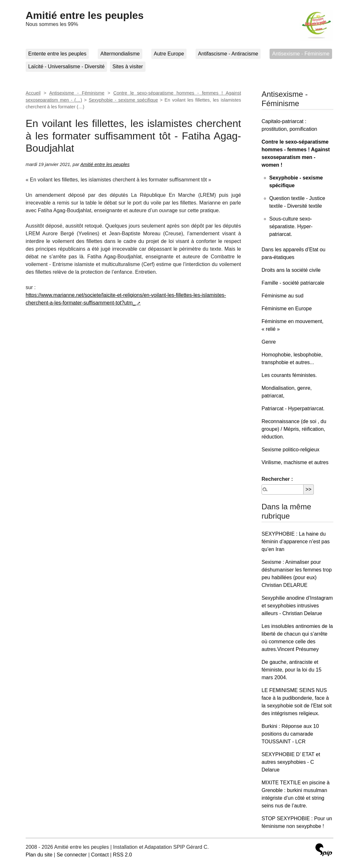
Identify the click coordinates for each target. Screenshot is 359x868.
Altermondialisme (120, 54)
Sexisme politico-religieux (291, 450)
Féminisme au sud (283, 296)
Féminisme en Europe (287, 309)
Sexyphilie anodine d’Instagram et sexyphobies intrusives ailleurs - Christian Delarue (297, 606)
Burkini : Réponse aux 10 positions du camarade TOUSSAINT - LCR (290, 734)
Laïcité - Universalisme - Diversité (66, 67)
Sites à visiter (128, 67)
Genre (269, 342)
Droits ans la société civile (291, 270)
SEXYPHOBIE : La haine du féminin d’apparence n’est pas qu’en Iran (296, 542)
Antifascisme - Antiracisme (228, 54)
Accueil (33, 93)
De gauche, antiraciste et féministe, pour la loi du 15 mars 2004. (292, 670)
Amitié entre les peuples (85, 15)
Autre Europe (169, 54)
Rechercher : (277, 479)
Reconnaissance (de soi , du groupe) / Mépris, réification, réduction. (294, 429)
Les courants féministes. (289, 375)
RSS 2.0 (122, 855)
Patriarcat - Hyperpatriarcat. (293, 409)
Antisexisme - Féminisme (301, 54)
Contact (100, 855)
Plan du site (39, 855)
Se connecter (72, 855)
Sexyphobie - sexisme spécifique (123, 100)
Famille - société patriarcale (293, 283)
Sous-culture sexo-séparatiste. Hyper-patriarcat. (291, 226)
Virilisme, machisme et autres (295, 462)
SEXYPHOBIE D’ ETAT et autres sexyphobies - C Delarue (291, 762)
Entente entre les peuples (57, 54)
